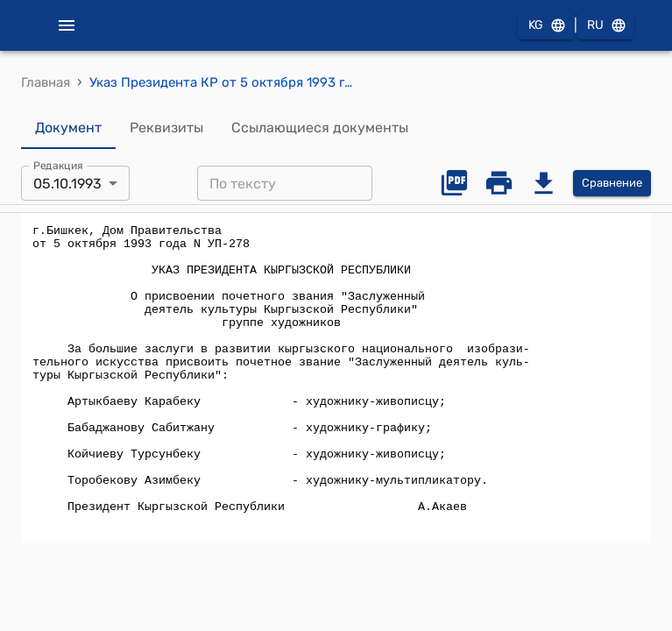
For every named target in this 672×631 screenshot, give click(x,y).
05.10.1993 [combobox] (67, 184)
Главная (46, 82)
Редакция (58, 166)
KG (546, 26)
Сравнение (612, 184)
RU (605, 26)
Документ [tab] (68, 128)
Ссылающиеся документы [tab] (320, 128)
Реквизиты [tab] (166, 128)
